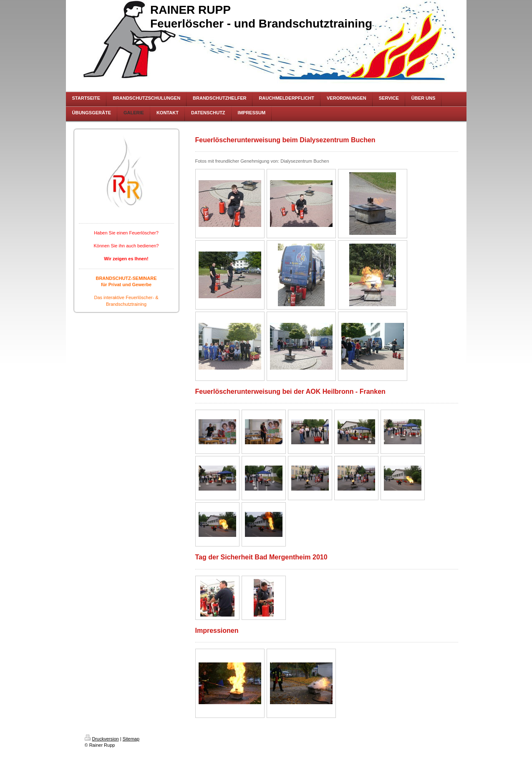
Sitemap (131, 739)
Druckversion (102, 739)
